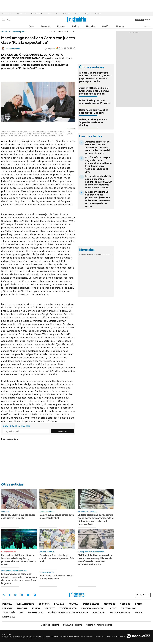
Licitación (67, 14)
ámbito (4, 32)
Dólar (31, 26)
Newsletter (148, 26)
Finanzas (61, 26)
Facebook (10, 595)
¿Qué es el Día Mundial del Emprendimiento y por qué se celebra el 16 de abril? (94, 91)
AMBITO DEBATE (99, 625)
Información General (93, 608)
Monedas (83, 254)
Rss (22, 613)
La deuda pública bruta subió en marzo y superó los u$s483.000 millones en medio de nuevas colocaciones (99, 182)
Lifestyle (7, 608)
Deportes (50, 608)
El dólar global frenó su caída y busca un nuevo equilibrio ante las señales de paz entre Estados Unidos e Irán (95, 560)
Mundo (36, 608)
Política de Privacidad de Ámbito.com (68, 613)
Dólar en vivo (22, 14)
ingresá (147, 20)
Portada (7, 604)
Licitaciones (9, 617)
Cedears (109, 254)
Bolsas (90, 254)
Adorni (49, 14)
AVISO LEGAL (99, 613)
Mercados (110, 604)
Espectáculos (128, 608)
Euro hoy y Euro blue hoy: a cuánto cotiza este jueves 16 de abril (57, 558)
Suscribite (63, 431)
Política (76, 26)
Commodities (99, 254)
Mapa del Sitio (36, 613)
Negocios (91, 26)
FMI (57, 14)
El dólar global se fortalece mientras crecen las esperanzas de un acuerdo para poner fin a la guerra (19, 579)
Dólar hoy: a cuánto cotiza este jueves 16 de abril (94, 111)
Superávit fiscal (36, 14)
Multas (139, 613)
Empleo (77, 14)
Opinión (106, 26)
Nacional (22, 608)
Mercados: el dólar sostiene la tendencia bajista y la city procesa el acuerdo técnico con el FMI (19, 560)
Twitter (4, 595)
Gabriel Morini (14, 48)
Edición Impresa (68, 608)
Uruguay (120, 26)
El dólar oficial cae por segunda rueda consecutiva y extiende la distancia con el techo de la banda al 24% (98, 165)
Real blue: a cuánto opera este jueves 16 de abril (56, 577)
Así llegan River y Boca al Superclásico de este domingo (93, 122)
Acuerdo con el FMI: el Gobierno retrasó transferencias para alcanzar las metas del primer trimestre (98, 147)
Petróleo (98, 14)
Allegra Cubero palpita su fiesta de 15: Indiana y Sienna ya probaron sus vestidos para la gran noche (95, 77)
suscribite (139, 20)
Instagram (15, 595)
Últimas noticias (25, 604)
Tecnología (9, 613)
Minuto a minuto (10, 552)
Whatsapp (35, 595)
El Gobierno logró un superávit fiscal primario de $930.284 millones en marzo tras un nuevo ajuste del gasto (98, 199)
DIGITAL (50, 625)
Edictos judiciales (120, 613)
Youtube (28, 595)
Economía (46, 26)
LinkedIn (22, 595)
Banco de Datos (91, 604)
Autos (113, 608)
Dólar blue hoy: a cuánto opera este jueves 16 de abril (95, 102)
